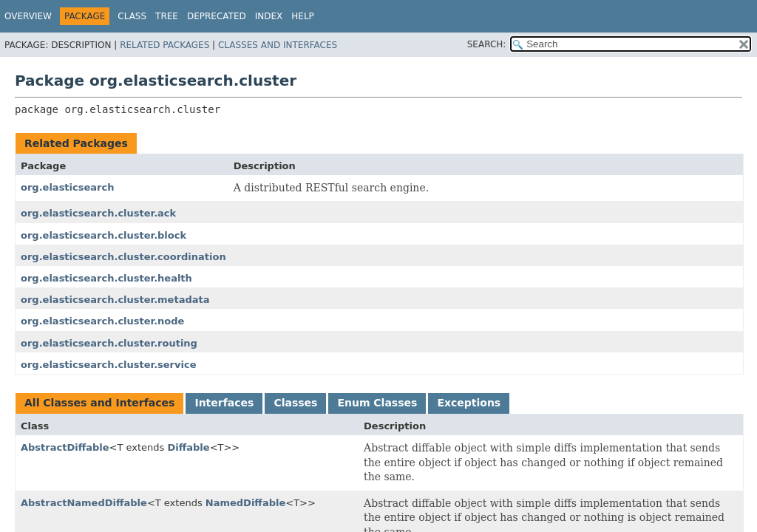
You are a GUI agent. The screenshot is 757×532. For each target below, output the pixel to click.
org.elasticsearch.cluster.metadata (115, 300)
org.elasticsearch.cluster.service (109, 365)
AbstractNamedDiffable (84, 503)
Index (269, 16)
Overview (28, 16)
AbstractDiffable (65, 447)
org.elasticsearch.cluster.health (106, 278)
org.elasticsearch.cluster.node (102, 321)
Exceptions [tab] (469, 403)
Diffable (188, 447)
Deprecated (217, 16)
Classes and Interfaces (278, 45)
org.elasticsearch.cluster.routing (109, 343)
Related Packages (164, 45)
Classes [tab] (295, 403)
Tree (167, 16)
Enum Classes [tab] (377, 403)
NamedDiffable (245, 503)
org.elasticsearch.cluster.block (103, 235)
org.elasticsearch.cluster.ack (98, 213)
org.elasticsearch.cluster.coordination (123, 257)
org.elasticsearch (67, 187)
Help (303, 16)
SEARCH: (487, 44)
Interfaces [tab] (224, 403)
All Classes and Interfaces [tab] (99, 403)
